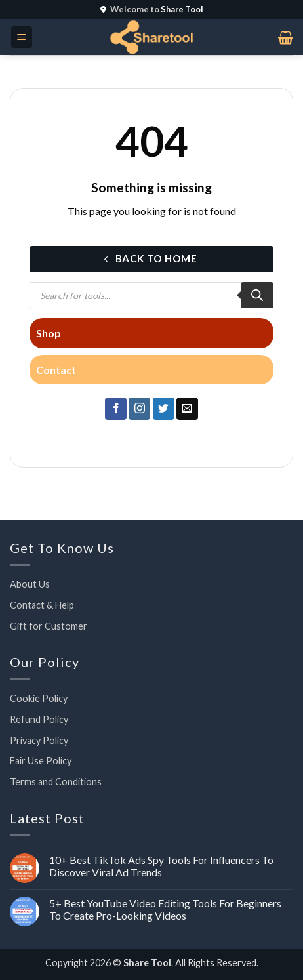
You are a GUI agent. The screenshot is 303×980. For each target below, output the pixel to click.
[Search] (257, 295)
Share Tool (147, 963)
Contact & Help (42, 605)
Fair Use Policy (41, 761)
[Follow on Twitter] (164, 409)
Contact (56, 370)
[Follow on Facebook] (116, 409)
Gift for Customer (49, 626)
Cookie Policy (39, 698)
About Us (30, 584)
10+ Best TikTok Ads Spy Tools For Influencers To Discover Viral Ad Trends (161, 866)
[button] (22, 37)
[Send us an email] (187, 409)
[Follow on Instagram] (139, 409)
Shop (49, 333)
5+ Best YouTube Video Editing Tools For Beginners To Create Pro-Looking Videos (165, 909)
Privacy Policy (39, 740)
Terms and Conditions (56, 782)
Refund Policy (39, 719)
